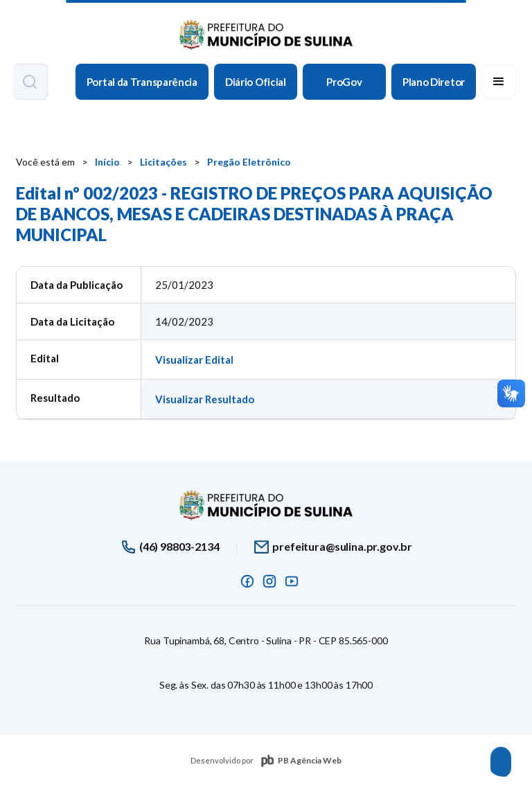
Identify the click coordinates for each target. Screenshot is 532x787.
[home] (266, 32)
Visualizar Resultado (205, 399)
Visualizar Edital (194, 360)
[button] (499, 82)
